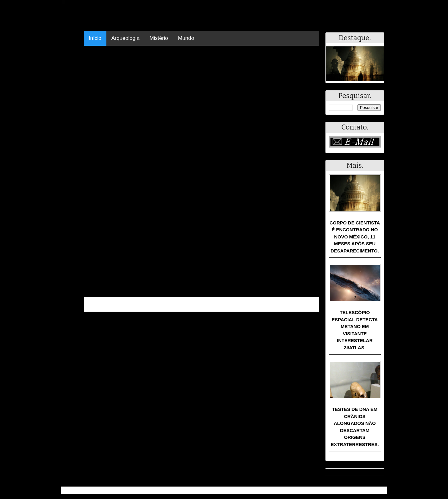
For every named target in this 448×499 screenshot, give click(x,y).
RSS (379, 490)
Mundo (186, 38)
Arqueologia (126, 38)
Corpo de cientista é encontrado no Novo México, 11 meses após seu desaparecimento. (355, 237)
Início (95, 38)
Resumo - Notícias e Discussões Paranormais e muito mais (130, 490)
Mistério (159, 38)
